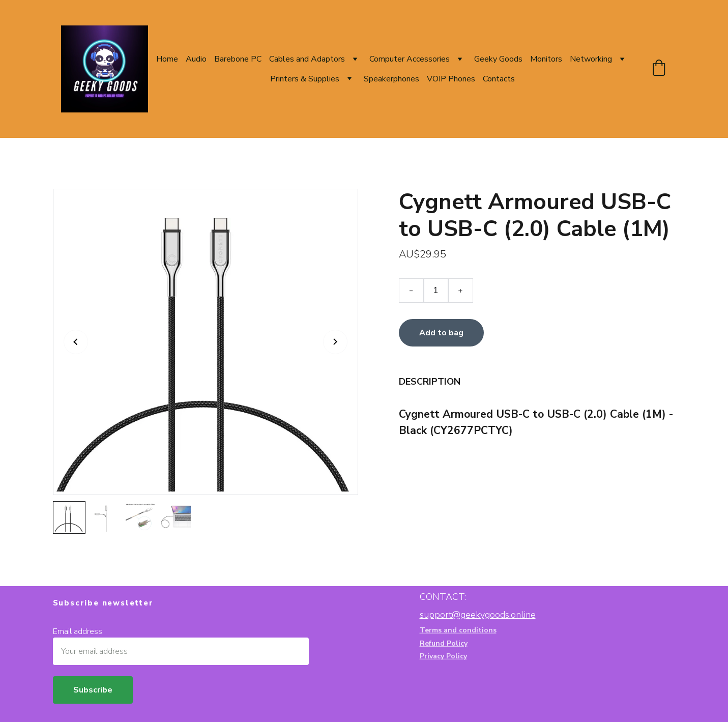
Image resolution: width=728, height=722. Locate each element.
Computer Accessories (410, 59)
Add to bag (441, 334)
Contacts (499, 79)
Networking (591, 59)
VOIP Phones (451, 79)
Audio (196, 59)
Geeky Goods (498, 59)
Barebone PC (238, 59)
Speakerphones (391, 79)
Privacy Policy (443, 657)
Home (167, 59)
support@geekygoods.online (478, 615)
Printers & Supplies (305, 79)
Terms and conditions (458, 631)
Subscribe (93, 690)
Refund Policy (444, 644)
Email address (78, 631)
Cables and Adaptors (307, 59)
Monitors (546, 59)
